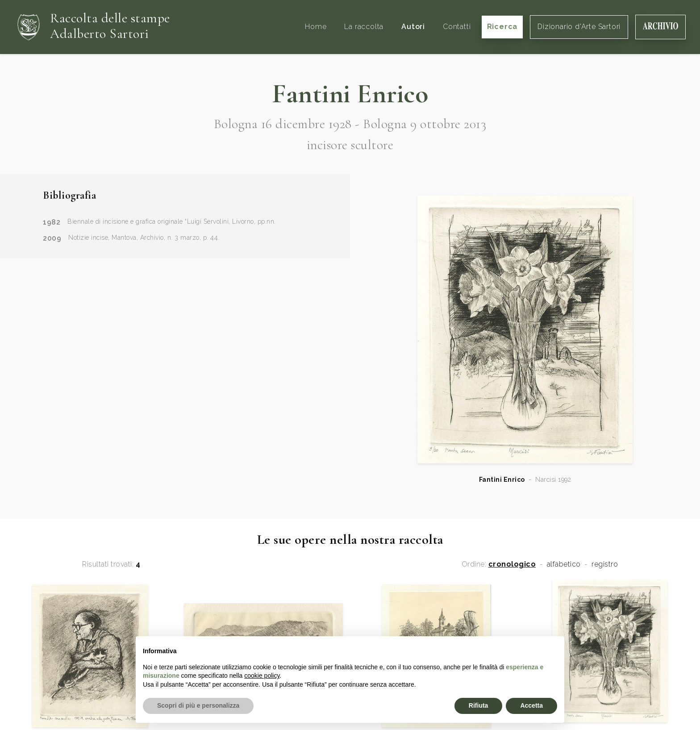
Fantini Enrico (502, 480)
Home (316, 27)
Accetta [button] (531, 705)
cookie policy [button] (262, 676)
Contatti (457, 27)
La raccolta (364, 27)
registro (605, 564)
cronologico (512, 564)
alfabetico (564, 564)
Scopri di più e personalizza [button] (198, 705)
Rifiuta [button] (479, 705)
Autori (413, 27)
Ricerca (502, 27)
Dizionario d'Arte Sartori (579, 27)
